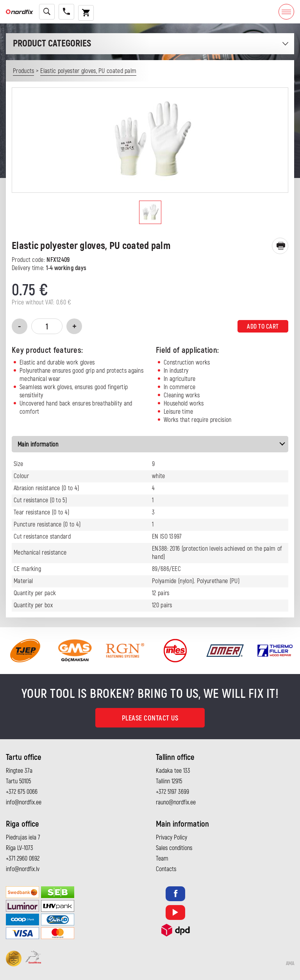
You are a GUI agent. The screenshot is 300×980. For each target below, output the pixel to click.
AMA (290, 964)
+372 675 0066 (22, 792)
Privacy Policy (171, 838)
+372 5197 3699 (172, 792)
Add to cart (263, 327)
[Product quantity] (47, 326)
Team (162, 859)
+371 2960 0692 (23, 859)
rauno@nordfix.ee (176, 802)
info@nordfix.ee (24, 802)
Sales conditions (174, 848)
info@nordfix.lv (23, 869)
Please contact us (150, 718)
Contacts (166, 869)
